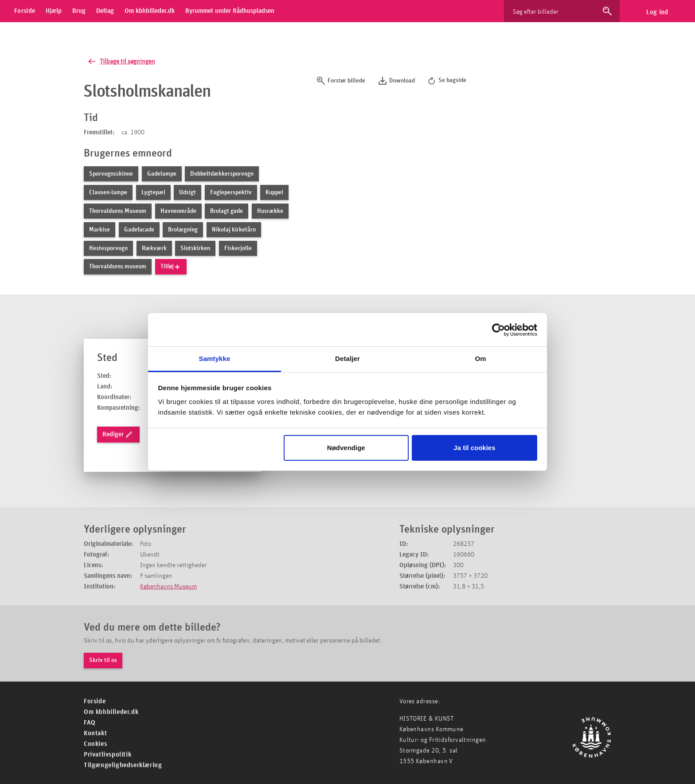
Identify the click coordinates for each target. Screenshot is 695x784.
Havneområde (178, 211)
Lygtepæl (153, 192)
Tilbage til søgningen (121, 61)
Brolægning (183, 230)
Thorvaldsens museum (118, 267)
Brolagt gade (226, 211)
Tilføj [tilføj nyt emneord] (170, 267)
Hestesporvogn (108, 248)
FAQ (90, 723)
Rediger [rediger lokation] (118, 435)
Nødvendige (346, 448)
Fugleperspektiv (231, 192)
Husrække (270, 211)
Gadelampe (162, 174)
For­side (95, 701)
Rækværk (154, 248)
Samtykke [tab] (215, 359)
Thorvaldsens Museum (118, 211)
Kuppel (274, 192)
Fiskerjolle (238, 248)
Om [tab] (480, 359)
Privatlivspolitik (107, 755)
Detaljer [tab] (347, 359)
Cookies (95, 744)
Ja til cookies (474, 448)
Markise (100, 230)
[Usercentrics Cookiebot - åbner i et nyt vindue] (498, 330)
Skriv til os (103, 660)
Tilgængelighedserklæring (123, 765)
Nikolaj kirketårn (234, 230)
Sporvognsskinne (111, 174)
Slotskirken (195, 248)
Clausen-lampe (108, 192)
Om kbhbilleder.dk (111, 712)
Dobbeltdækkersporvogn (222, 174)
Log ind (657, 12)
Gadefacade (139, 230)
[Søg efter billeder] (554, 11)
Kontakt (95, 733)
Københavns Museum (168, 586)
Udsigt (187, 192)
